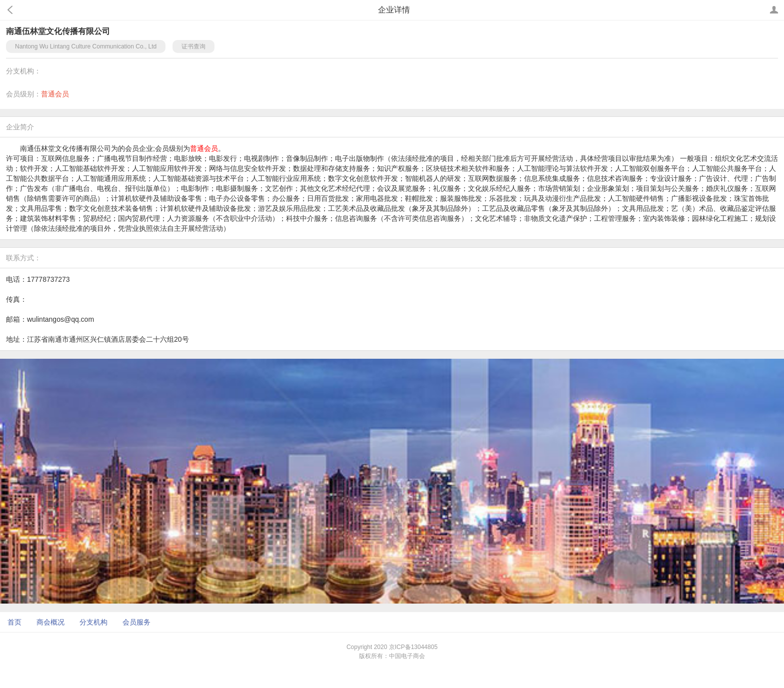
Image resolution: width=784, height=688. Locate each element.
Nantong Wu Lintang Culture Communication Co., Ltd (86, 46)
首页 (14, 622)
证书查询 (193, 46)
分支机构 (93, 622)
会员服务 (136, 622)
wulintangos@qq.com (60, 319)
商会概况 (50, 622)
